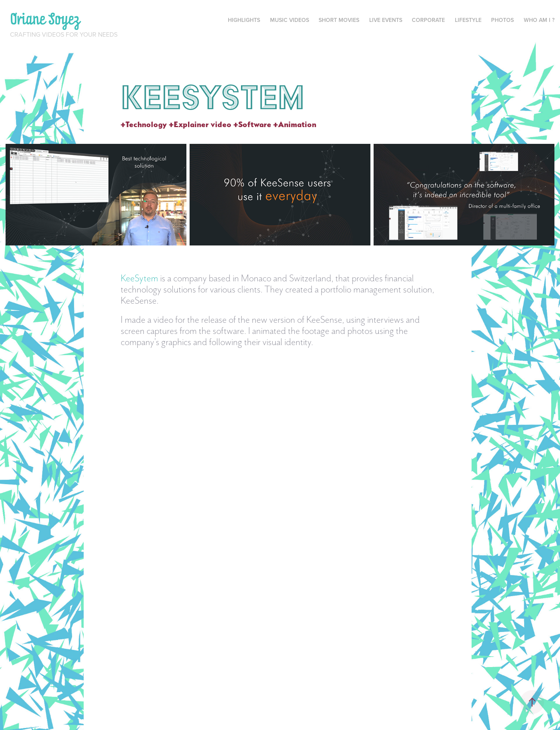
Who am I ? (539, 20)
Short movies (339, 20)
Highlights (244, 20)
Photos (502, 20)
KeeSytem (139, 278)
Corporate (428, 20)
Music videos (290, 20)
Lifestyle (468, 20)
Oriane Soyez (45, 19)
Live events (386, 20)
